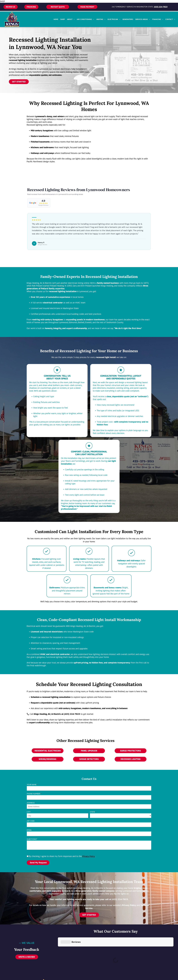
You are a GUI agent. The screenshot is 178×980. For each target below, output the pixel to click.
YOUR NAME (32, 785)
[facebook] (130, 960)
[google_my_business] (139, 960)
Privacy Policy (89, 856)
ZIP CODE (31, 821)
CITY (29, 812)
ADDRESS (31, 803)
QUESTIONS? (32, 839)
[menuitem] (56, 19)
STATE (92, 812)
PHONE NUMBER (33, 794)
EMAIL (29, 830)
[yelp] (134, 960)
